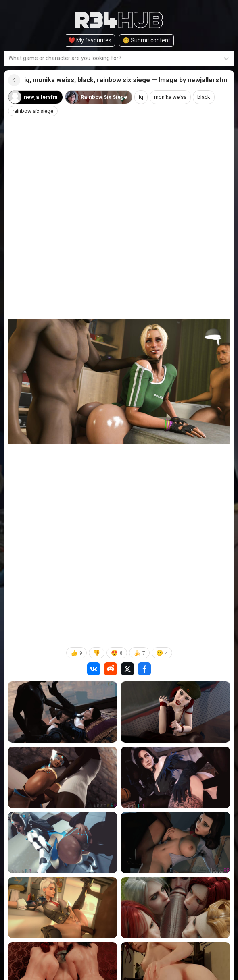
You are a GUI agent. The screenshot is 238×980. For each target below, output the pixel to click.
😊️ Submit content (146, 40)
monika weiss (174, 97)
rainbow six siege (34, 111)
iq (144, 97)
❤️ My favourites (90, 40)
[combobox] (9, 58)
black (209, 97)
